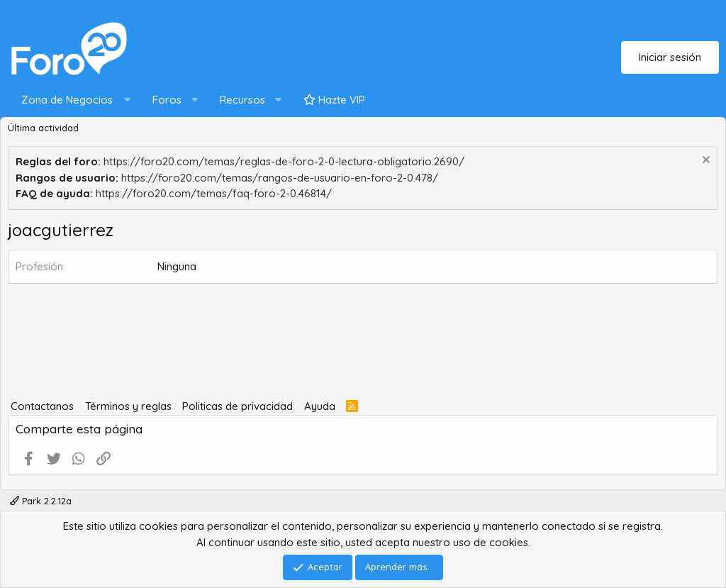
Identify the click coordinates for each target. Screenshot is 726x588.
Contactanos (42, 406)
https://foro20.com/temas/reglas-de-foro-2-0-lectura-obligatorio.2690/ (284, 161)
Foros (167, 100)
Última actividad (43, 128)
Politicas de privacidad (238, 406)
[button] (73, 100)
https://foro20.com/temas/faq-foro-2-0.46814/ (214, 193)
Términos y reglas (128, 406)
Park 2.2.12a (41, 501)
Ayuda (320, 406)
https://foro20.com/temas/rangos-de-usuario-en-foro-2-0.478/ (280, 178)
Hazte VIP (334, 100)
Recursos (242, 100)
